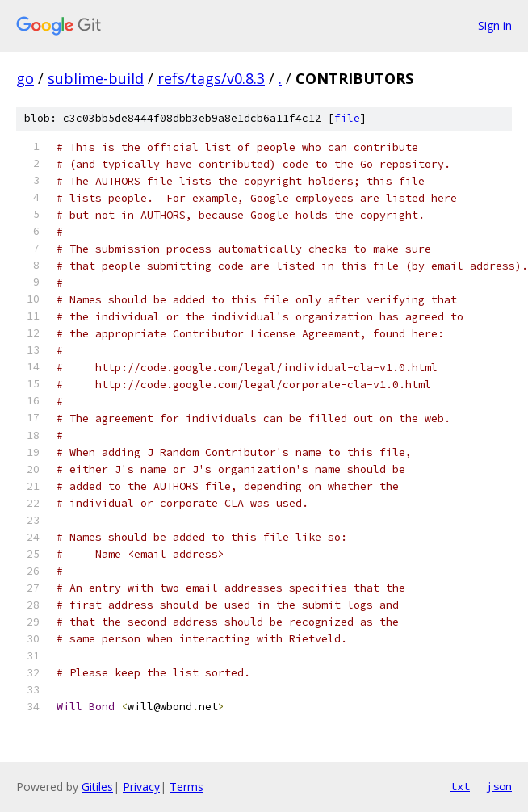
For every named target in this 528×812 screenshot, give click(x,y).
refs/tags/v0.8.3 (211, 78)
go (25, 78)
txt (460, 786)
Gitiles (97, 787)
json (499, 786)
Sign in (495, 25)
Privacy (141, 787)
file (347, 118)
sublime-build (96, 78)
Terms (186, 787)
